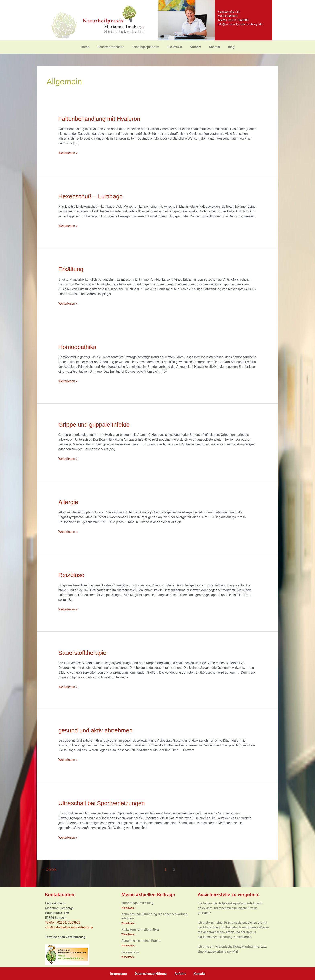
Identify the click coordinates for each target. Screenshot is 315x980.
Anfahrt (195, 47)
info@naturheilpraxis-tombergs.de (240, 24)
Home (85, 47)
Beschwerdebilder (110, 47)
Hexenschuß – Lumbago (91, 196)
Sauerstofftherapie (83, 652)
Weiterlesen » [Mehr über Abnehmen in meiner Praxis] (128, 945)
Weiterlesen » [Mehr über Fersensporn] (128, 956)
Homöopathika (78, 347)
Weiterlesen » (68, 153)
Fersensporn (130, 951)
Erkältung (71, 269)
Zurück (50, 869)
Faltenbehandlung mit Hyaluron (100, 119)
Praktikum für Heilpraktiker (140, 929)
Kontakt (214, 47)
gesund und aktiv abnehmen (96, 730)
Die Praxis (175, 47)
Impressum (119, 973)
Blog (231, 47)
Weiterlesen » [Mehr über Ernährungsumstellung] (128, 907)
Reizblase (72, 575)
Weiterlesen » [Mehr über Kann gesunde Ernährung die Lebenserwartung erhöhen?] (128, 923)
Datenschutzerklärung (151, 973)
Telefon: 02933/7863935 (63, 922)
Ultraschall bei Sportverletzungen (103, 803)
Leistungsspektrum (145, 47)
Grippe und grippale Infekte (95, 424)
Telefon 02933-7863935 (233, 20)
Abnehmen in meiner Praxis (141, 940)
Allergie (69, 502)
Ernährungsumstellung (137, 902)
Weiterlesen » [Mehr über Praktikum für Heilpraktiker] (128, 934)
